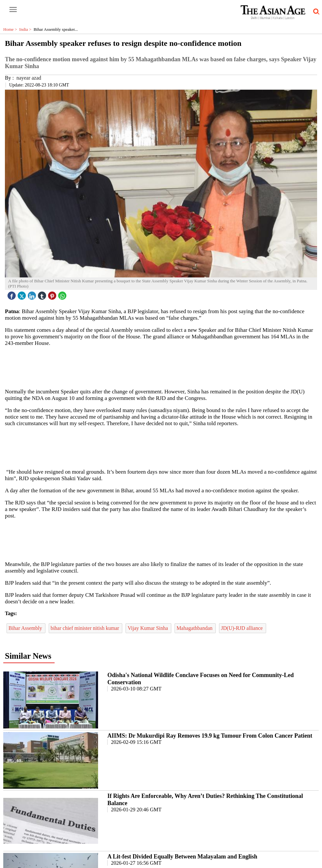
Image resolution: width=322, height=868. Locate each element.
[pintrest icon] (53, 294)
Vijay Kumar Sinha (148, 628)
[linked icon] (33, 294)
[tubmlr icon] (43, 294)
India (26, 29)
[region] (163, 367)
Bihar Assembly (26, 628)
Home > (11, 29)
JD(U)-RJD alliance (243, 628)
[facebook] (12, 294)
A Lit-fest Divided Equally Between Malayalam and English (182, 857)
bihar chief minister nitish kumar (86, 628)
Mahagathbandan (195, 628)
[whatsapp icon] (63, 294)
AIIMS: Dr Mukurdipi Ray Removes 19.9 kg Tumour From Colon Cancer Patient (210, 736)
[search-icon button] (315, 12)
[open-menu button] (13, 10)
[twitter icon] (23, 294)
